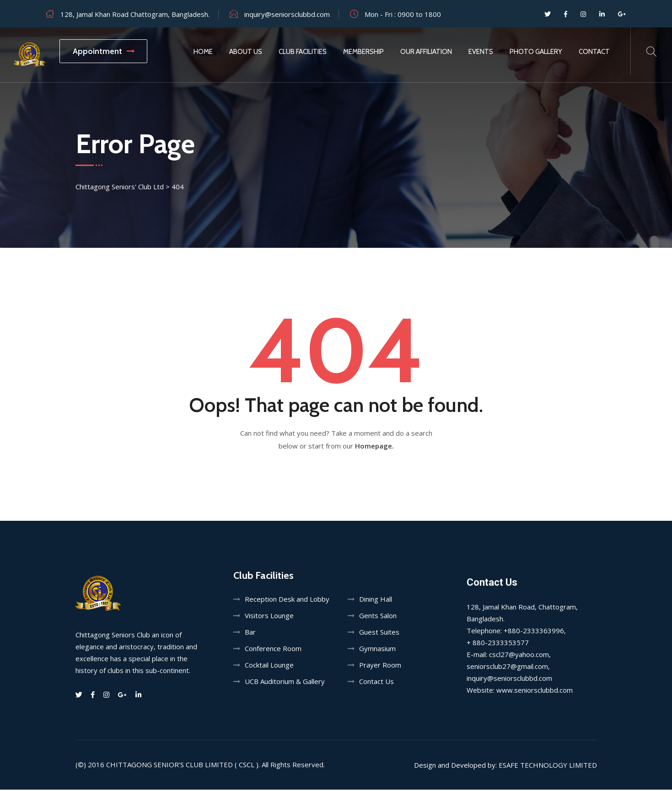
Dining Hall (376, 600)
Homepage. (374, 447)
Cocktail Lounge (269, 666)
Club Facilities (303, 52)
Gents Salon (378, 617)
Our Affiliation (426, 52)
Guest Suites (379, 633)
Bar (250, 633)
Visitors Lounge (269, 617)
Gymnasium (377, 650)
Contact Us (376, 683)
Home (203, 52)
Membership (363, 52)
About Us (246, 52)
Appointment (103, 51)
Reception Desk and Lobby (287, 600)
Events (481, 52)
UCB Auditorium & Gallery (285, 683)
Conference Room (273, 650)
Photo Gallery (536, 52)
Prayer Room (380, 666)
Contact (594, 52)
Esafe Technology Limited (548, 766)
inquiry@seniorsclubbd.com (287, 14)
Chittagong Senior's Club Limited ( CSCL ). (183, 766)
